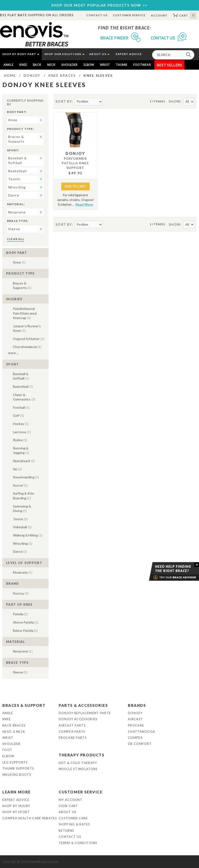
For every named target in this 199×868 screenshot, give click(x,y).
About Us (67, 812)
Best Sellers (170, 65)
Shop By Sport (16, 812)
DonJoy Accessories (78, 719)
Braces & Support (24, 705)
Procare (136, 725)
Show (175, 101)
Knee (23, 65)
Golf (18, 415)
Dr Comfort (140, 744)
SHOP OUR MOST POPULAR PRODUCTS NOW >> (99, 5)
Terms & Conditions (78, 843)
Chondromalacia (27, 347)
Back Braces (14, 725)
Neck (51, 65)
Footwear (142, 65)
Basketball (23, 386)
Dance (20, 551)
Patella (20, 614)
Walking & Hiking (28, 535)
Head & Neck (14, 732)
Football (21, 407)
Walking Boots (17, 775)
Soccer (20, 485)
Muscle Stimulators (78, 769)
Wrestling (23, 543)
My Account (71, 800)
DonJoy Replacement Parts (85, 713)
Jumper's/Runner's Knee (27, 328)
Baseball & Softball (21, 376)
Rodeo (20, 440)
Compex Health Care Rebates (30, 818)
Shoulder (69, 65)
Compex (135, 738)
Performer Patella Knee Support (75, 163)
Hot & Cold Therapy (78, 763)
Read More (84, 204)
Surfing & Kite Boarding (23, 496)
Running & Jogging (21, 450)
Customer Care (73, 818)
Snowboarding (26, 477)
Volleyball (22, 527)
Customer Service (129, 15)
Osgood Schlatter (29, 339)
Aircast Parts (72, 725)
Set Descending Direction (107, 102)
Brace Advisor (168, 572)
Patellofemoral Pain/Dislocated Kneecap (25, 313)
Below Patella (25, 630)
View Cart (68, 806)
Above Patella (26, 622)
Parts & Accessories (83, 705)
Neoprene (23, 651)
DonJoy (21, 593)
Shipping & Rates (74, 824)
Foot (7, 750)
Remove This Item (40, 120)
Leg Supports (15, 762)
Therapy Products (82, 755)
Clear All (16, 239)
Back (37, 65)
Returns (66, 831)
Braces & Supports (22, 286)
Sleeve (20, 672)
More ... (13, 353)
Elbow (89, 65)
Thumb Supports (18, 768)
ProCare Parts (73, 738)
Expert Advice (16, 800)
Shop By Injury (16, 806)
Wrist (105, 65)
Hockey (21, 424)
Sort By (64, 101)
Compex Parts (72, 732)
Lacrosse (22, 432)
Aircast (135, 719)
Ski (17, 469)
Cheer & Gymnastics (24, 397)
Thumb (121, 65)
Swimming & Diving (22, 509)
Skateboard (24, 461)
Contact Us (97, 15)
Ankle (8, 65)
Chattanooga (142, 732)
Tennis (20, 519)
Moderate (23, 572)
